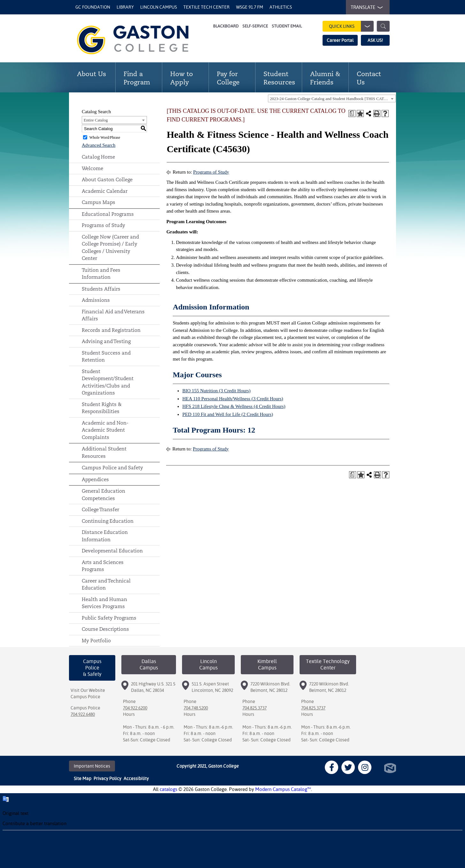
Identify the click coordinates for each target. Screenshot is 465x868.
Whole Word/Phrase (105, 137)
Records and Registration (111, 330)
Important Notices (92, 766)
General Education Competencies (103, 495)
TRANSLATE (365, 7)
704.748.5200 (196, 708)
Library (125, 7)
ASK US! (375, 40)
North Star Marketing (390, 768)
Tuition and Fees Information (101, 274)
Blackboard (226, 26)
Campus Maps (99, 202)
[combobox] (332, 98)
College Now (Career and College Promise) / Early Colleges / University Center (110, 248)
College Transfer (100, 509)
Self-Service (255, 26)
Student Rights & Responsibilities (102, 408)
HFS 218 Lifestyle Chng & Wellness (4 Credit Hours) (234, 406)
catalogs (168, 789)
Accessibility (136, 778)
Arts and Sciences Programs (103, 566)
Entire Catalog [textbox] (96, 120)
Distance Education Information (105, 536)
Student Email (287, 26)
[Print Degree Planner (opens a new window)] (352, 113)
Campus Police (85, 697)
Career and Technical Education (106, 584)
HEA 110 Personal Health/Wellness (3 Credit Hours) (233, 399)
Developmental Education (112, 551)
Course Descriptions (105, 629)
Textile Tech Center (206, 7)
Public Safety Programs (109, 618)
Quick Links (351, 26)
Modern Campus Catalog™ (283, 789)
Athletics (281, 7)
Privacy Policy (107, 778)
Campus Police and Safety (112, 468)
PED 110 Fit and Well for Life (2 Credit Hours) (228, 414)
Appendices (95, 479)
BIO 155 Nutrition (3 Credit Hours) (217, 391)
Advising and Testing (106, 341)
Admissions (96, 300)
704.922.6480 (83, 714)
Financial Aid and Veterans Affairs (113, 315)
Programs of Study (103, 225)
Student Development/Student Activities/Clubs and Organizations (108, 382)
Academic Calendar (105, 191)
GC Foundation (93, 7)
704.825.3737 (255, 708)
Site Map (83, 778)
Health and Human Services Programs (104, 603)
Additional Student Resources (104, 452)
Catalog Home (98, 157)
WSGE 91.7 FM (250, 7)
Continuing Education (108, 521)
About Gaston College (107, 180)
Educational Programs (108, 214)
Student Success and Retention (106, 356)
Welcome (92, 168)
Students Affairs (101, 289)
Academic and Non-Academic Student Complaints (105, 430)
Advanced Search (99, 145)
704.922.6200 (135, 708)
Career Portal (340, 40)
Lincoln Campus (159, 7)
